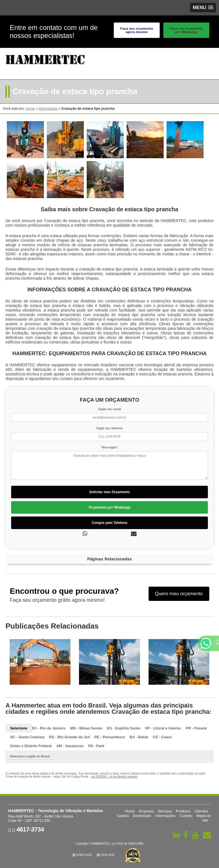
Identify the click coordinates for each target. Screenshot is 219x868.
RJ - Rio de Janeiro (49, 728)
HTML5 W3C (83, 855)
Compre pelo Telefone (109, 523)
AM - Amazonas (70, 746)
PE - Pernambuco (110, 737)
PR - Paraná (196, 728)
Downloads (142, 816)
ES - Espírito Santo (124, 728)
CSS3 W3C (106, 855)
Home (130, 811)
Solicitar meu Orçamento (109, 492)
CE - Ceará (162, 737)
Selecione (19, 728)
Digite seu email (109, 409)
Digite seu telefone (110, 428)
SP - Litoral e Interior (163, 728)
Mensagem (109, 447)
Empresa (146, 811)
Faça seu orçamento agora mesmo (137, 30)
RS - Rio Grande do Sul (69, 737)
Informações (165, 816)
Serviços (165, 811)
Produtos (183, 811)
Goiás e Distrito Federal (31, 746)
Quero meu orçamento (179, 594)
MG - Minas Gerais (86, 728)
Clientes (201, 811)
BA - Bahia (139, 737)
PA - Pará (96, 746)
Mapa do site (204, 818)
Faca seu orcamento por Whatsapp (186, 30)
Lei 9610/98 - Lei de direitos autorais (114, 777)
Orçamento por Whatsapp (110, 507)
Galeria (123, 816)
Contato (186, 816)
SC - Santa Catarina (27, 737)
